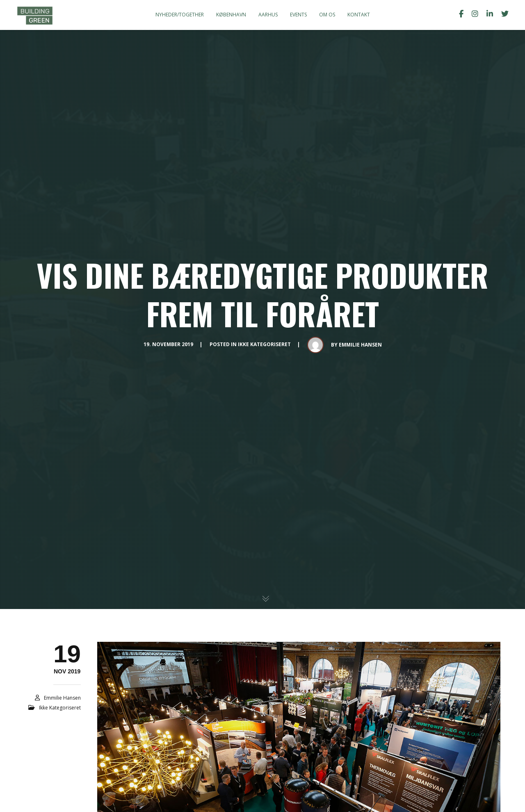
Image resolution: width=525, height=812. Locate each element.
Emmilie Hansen (360, 345)
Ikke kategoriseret (264, 344)
